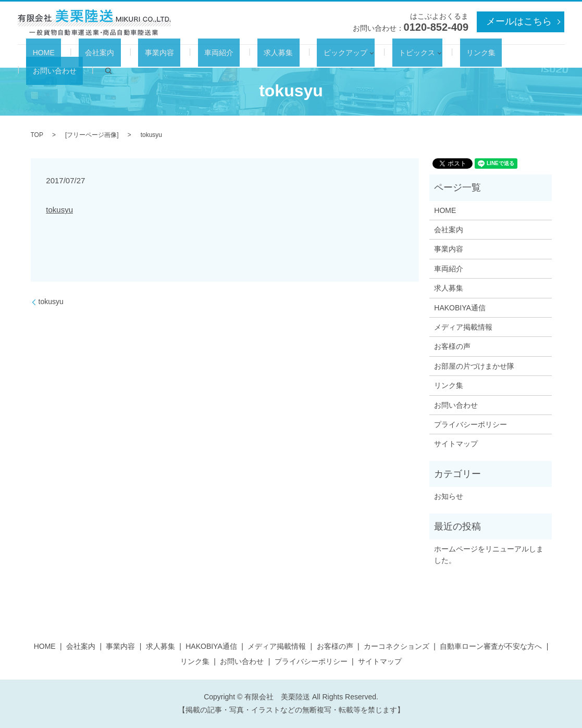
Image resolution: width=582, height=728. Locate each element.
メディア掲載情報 (463, 327)
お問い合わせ (476, 56)
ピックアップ (299, 56)
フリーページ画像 (92, 135)
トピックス (364, 56)
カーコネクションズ (397, 646)
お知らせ (449, 496)
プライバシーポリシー (470, 424)
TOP (37, 135)
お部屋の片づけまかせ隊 (474, 366)
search (523, 56)
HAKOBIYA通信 (460, 308)
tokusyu (59, 210)
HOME (62, 56)
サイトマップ (456, 444)
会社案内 (105, 56)
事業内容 (152, 56)
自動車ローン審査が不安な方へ (491, 646)
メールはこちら (519, 21)
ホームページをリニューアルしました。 (489, 555)
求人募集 (245, 56)
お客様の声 (452, 346)
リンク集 (422, 56)
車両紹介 (199, 56)
